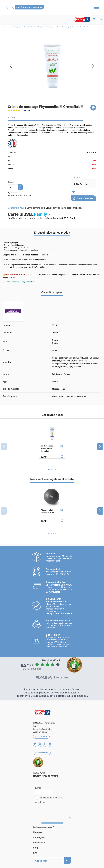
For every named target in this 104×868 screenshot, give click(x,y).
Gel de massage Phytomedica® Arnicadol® (47, 449)
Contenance (8, 333)
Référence (8, 325)
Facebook (35, 743)
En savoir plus (22, 135)
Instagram (50, 743)
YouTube (40, 743)
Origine (6, 374)
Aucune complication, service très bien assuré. (52, 692)
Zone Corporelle (10, 396)
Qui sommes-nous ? (43, 826)
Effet (5, 341)
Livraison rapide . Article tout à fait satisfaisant (52, 689)
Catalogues (39, 836)
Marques (38, 831)
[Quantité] (13, 187)
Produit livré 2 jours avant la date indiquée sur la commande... (52, 695)
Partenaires (39, 842)
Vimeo (45, 743)
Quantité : (12, 182)
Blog (35, 847)
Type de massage (11, 389)
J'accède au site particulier (29, 7)
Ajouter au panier (83, 198)
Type (5, 381)
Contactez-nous (13, 7)
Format (6, 350)
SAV (35, 852)
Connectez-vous (16, 208)
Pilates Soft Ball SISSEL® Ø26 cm (47, 511)
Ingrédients (8, 362)
